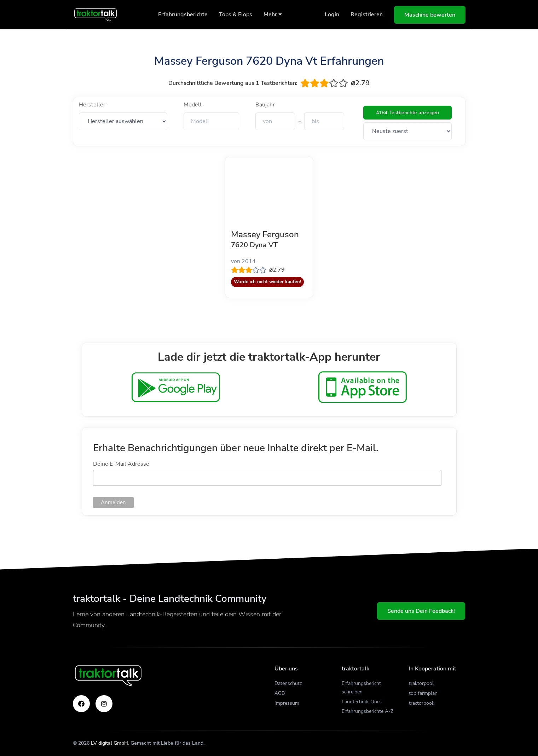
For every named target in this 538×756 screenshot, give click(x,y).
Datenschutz (288, 683)
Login (332, 14)
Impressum (287, 703)
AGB (280, 693)
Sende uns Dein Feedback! (421, 611)
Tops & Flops (236, 14)
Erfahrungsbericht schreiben (361, 688)
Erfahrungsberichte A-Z (368, 711)
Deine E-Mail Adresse (121, 464)
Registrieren (367, 14)
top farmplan (423, 693)
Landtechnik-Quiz (361, 702)
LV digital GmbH (109, 743)
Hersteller (92, 105)
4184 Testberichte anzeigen (407, 113)
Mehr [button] (273, 14)
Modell (193, 105)
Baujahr (265, 105)
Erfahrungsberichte (183, 14)
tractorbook (422, 703)
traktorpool (421, 683)
